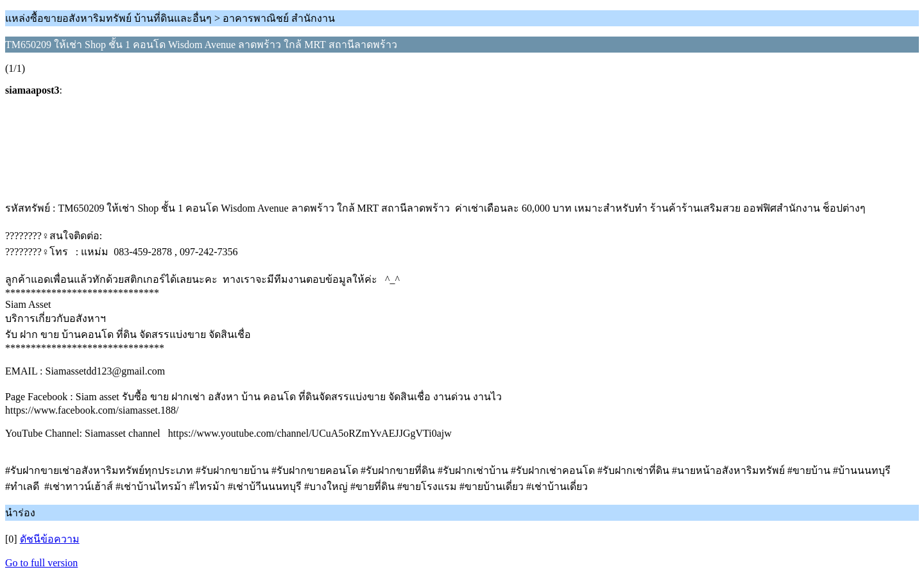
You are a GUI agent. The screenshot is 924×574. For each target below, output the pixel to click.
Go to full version (41, 563)
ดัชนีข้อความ (50, 539)
